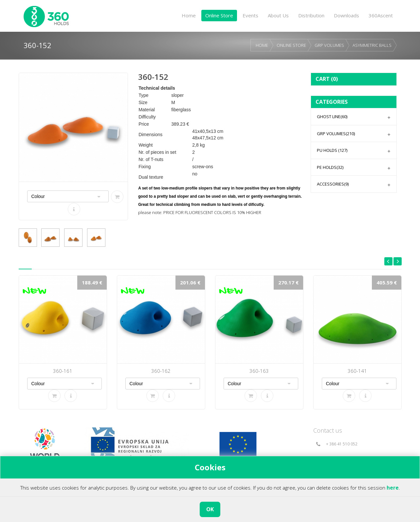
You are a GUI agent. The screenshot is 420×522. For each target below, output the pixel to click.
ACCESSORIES (333, 184)
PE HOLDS (330, 167)
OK (210, 509)
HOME (262, 45)
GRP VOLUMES (329, 45)
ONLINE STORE (291, 45)
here (393, 488)
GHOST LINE (332, 117)
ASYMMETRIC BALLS (372, 45)
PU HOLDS (332, 150)
